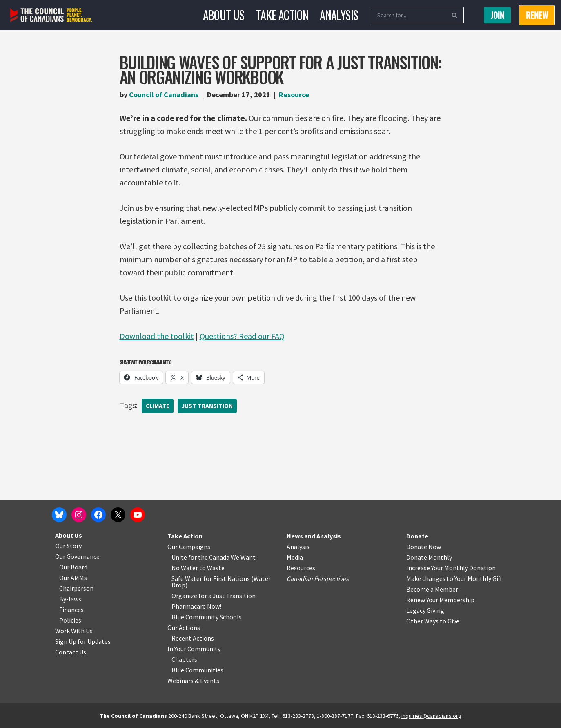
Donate (417, 536)
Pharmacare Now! (196, 606)
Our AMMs (73, 578)
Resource (294, 95)
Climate (158, 406)
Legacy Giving (425, 610)
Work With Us (74, 631)
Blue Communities (197, 670)
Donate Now (424, 547)
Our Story (68, 546)
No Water (185, 568)
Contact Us (71, 652)
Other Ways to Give (433, 621)
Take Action (282, 15)
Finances (71, 610)
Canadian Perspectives (318, 578)
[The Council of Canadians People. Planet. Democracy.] (51, 15)
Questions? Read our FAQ (242, 336)
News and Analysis (314, 536)
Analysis (339, 15)
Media (295, 557)
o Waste (213, 568)
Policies (70, 620)
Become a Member (432, 589)
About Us (224, 15)
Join (497, 15)
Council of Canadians (164, 95)
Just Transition (207, 406)
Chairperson (76, 588)
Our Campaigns (189, 547)
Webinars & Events (193, 681)
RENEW (537, 15)
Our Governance (77, 556)
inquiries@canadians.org (431, 716)
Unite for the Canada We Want (214, 557)
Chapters (184, 659)
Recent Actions (193, 638)
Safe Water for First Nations (211, 578)
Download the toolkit (157, 336)
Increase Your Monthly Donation (451, 568)
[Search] (409, 15)
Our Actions (184, 628)
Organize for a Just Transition (214, 596)
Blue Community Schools (207, 617)
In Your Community (194, 649)
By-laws (70, 599)
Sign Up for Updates (83, 641)
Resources (301, 568)
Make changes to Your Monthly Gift (454, 578)
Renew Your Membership (440, 600)
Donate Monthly (429, 557)
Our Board (73, 567)
